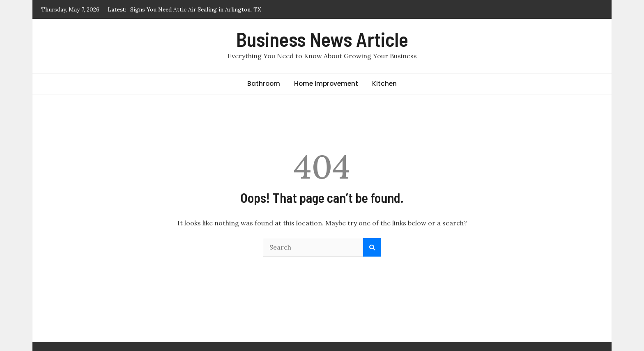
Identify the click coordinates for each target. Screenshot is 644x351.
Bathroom (264, 84)
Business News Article (322, 39)
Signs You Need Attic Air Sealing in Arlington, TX (196, 9)
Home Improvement (326, 84)
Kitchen (384, 84)
